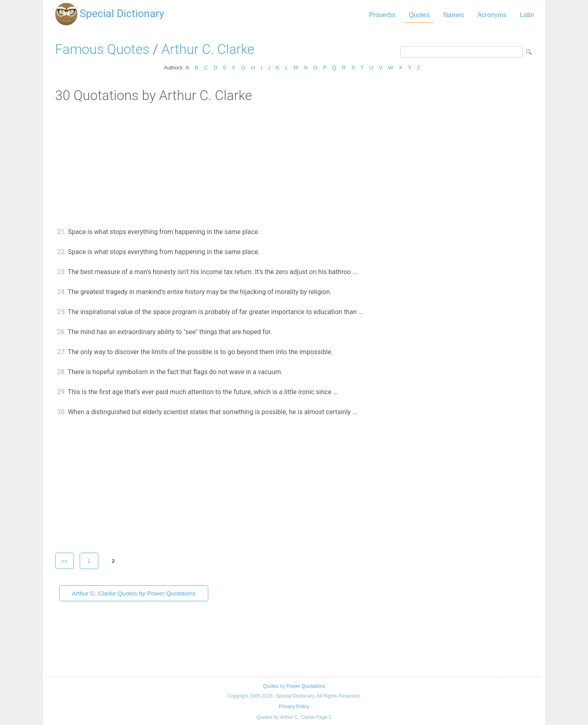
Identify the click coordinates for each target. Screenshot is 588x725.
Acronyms (492, 15)
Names (453, 15)
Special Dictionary (122, 13)
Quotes (419, 15)
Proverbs (382, 15)
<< (65, 561)
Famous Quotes (102, 49)
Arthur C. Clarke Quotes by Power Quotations (134, 593)
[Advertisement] (294, 165)
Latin (527, 15)
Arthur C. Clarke (208, 49)
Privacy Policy (294, 707)
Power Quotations (306, 686)
